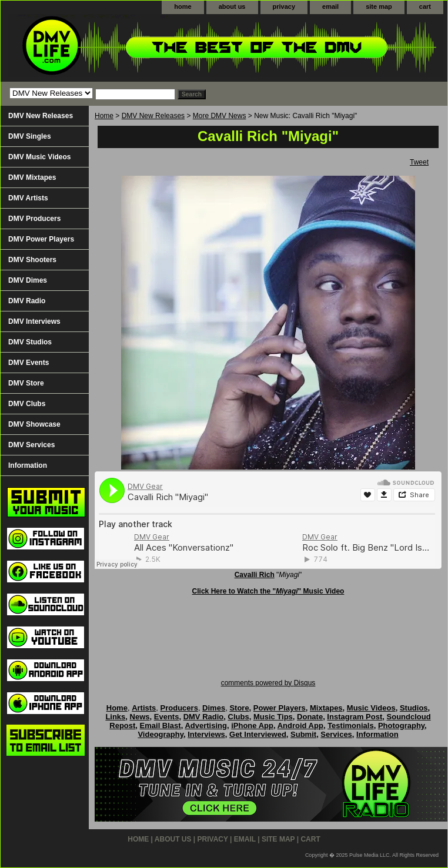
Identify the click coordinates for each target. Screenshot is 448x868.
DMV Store (26, 383)
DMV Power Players (41, 239)
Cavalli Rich (255, 575)
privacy (284, 6)
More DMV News (220, 116)
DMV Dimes (28, 280)
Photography (401, 725)
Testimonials (351, 725)
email (330, 6)
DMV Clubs (27, 404)
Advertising (206, 725)
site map (379, 6)
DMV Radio (27, 301)
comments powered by (268, 683)
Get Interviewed (258, 734)
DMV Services (31, 445)
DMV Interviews (34, 321)
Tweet (419, 162)
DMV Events (29, 363)
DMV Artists (28, 198)
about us (232, 6)
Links (115, 717)
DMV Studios (30, 342)
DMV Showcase (34, 424)
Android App (300, 725)
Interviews (206, 734)
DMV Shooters (32, 260)
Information (28, 465)
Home (104, 116)
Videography (161, 734)
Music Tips (273, 717)
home (183, 6)
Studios (414, 708)
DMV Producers (34, 219)
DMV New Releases (153, 116)
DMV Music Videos (39, 157)
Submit (303, 734)
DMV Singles (30, 136)
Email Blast (161, 725)
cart (425, 6)
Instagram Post (355, 717)
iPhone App (252, 725)
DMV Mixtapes (32, 177)
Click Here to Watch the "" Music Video (268, 591)
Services (336, 734)
